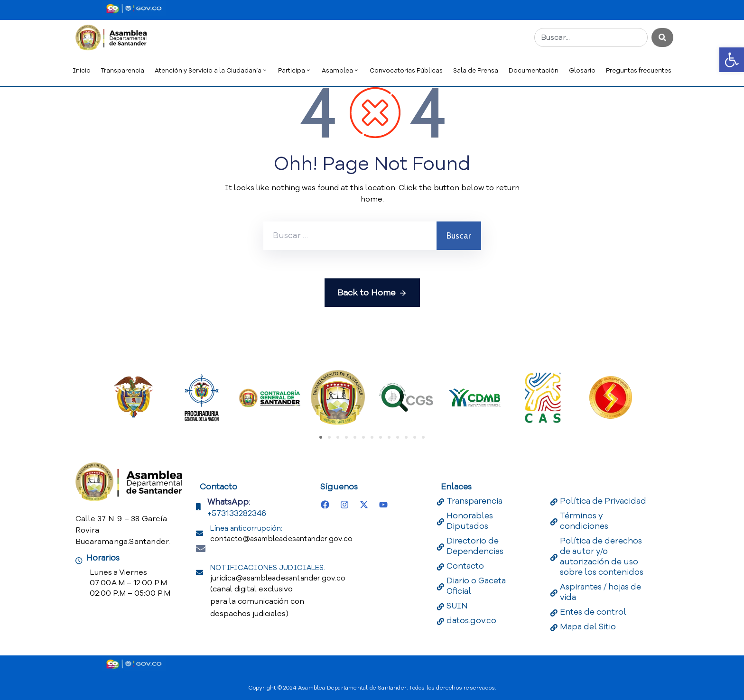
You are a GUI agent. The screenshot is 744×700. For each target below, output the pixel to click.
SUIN (457, 606)
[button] (732, 60)
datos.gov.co (471, 621)
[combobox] (591, 37)
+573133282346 (237, 513)
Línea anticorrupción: (281, 534)
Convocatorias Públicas (406, 70)
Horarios (103, 558)
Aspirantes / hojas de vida (600, 592)
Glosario (582, 70)
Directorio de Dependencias (475, 546)
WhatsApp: (229, 502)
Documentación (534, 70)
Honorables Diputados (470, 521)
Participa (295, 70)
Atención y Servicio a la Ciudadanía (211, 70)
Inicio (82, 70)
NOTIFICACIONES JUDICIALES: (278, 573)
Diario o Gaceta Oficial (476, 586)
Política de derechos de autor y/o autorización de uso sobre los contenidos (602, 557)
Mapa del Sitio (588, 627)
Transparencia (123, 70)
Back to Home (372, 293)
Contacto (465, 566)
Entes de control (593, 612)
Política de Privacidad (603, 501)
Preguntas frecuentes (639, 70)
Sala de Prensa (476, 70)
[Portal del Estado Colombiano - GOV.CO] (134, 9)
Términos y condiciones (584, 521)
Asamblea (340, 70)
